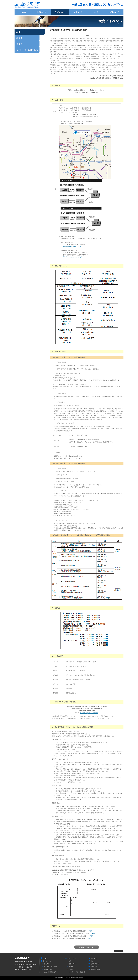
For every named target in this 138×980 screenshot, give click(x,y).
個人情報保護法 (95, 969)
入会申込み (94, 967)
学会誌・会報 (48, 969)
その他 (30, 44)
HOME (24, 12)
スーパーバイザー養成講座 (30, 50)
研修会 (30, 38)
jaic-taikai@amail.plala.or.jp (89, 713)
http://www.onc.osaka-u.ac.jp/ (72, 247)
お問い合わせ (114, 12)
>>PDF (90, 931)
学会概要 (47, 964)
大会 (30, 32)
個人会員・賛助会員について (53, 967)
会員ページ (78, 12)
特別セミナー (73, 964)
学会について (42, 12)
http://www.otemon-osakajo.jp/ (72, 257)
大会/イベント (60, 12)
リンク (96, 12)
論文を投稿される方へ (51, 972)
